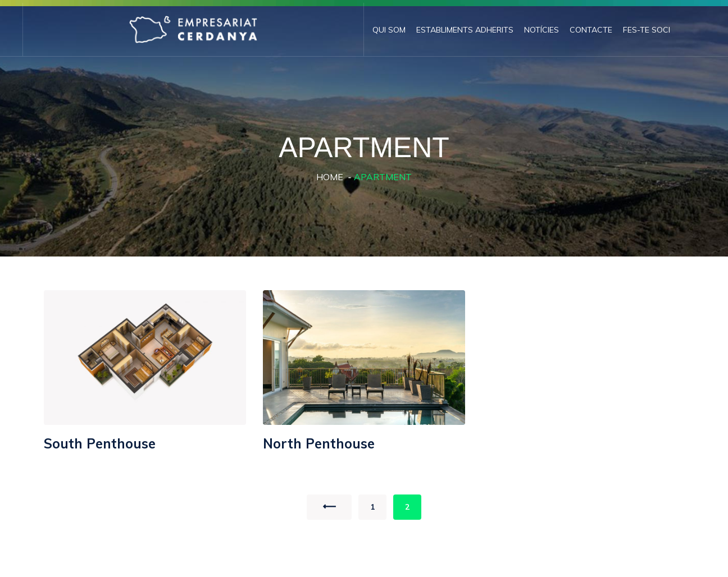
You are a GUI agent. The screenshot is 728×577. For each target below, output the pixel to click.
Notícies (542, 30)
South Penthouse (100, 443)
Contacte (591, 30)
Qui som (389, 30)
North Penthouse (319, 443)
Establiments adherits (465, 30)
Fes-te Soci (647, 30)
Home (330, 177)
